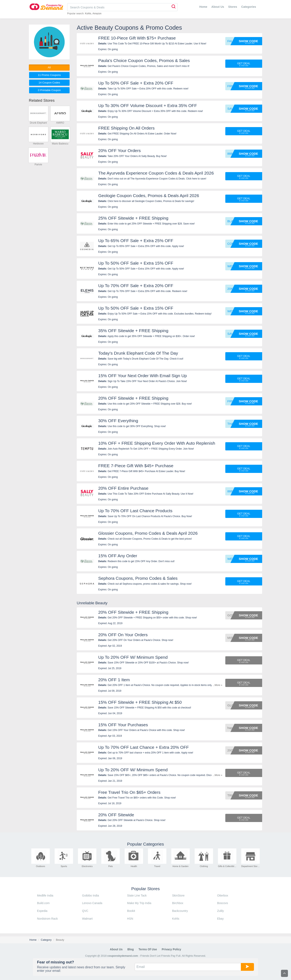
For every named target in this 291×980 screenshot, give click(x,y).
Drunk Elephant (38, 123)
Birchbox (178, 903)
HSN (130, 919)
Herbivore (38, 144)
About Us (218, 7)
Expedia (42, 911)
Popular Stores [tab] (146, 889)
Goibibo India (91, 895)
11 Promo (49, 75)
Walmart (87, 919)
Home (203, 7)
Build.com (43, 903)
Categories (249, 7)
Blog (130, 949)
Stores (233, 7)
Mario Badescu (60, 144)
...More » (217, 685)
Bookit (131, 911)
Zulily (221, 911)
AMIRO (60, 123)
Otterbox (223, 895)
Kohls (88, 14)
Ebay (220, 919)
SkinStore (178, 895)
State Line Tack (137, 895)
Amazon (97, 14)
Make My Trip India (139, 903)
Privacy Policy (171, 949)
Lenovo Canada (92, 903)
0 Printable (49, 90)
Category (46, 940)
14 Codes (49, 83)
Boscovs (223, 903)
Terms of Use (148, 949)
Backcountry (180, 911)
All (49, 67)
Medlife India (45, 895)
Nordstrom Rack (47, 919)
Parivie (38, 165)
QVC (85, 911)
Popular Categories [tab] (145, 844)
